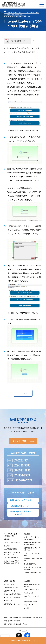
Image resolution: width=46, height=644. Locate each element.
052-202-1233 (24, 480)
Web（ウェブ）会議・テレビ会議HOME (12, 535)
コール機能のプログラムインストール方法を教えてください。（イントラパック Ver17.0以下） (21, 14)
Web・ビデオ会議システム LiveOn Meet (32, 538)
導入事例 (7, 546)
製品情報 (27, 534)
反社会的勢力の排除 (31, 601)
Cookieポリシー (30, 593)
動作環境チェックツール (12, 604)
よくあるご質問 (9, 584)
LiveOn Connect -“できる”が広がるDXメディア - (12, 562)
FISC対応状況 (37, 617)
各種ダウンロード (10, 591)
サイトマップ (29, 605)
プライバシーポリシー (32, 590)
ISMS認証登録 (27, 617)
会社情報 (27, 581)
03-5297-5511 (22, 460)
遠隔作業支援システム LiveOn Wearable (33, 543)
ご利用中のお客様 (10, 581)
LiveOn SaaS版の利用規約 (12, 594)
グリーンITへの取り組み (12, 558)
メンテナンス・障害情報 (12, 597)
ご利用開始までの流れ (11, 587)
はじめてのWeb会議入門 (12, 542)
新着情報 (7, 539)
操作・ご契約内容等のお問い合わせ (15, 624)
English (27, 608)
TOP (5, 11)
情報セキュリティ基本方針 (12, 617)
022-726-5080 (22, 465)
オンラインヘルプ (10, 601)
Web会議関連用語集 (10, 549)
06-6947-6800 (22, 470)
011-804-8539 (22, 475)
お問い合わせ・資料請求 (12, 621)
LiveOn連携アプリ (30, 564)
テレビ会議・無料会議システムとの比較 (12, 553)
